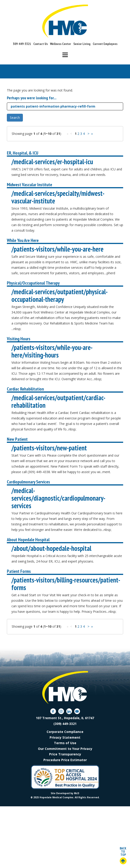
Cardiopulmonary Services (28, 482)
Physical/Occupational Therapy (33, 283)
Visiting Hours (19, 339)
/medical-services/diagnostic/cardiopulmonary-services (58, 498)
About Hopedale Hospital (28, 540)
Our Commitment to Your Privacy (65, 749)
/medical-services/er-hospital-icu (52, 162)
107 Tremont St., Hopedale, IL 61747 (65, 718)
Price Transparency (65, 754)
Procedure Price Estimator (65, 760)
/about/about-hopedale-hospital (51, 548)
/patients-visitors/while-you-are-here (57, 249)
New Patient (17, 439)
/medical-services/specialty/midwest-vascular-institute (58, 197)
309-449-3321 (22, 44)
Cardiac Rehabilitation (25, 389)
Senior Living (82, 44)
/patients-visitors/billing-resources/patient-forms (66, 584)
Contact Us (41, 44)
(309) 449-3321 (65, 724)
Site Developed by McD (65, 793)
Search (15, 118)
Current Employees (105, 44)
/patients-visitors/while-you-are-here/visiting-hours (52, 351)
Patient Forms (19, 571)
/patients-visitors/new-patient (49, 448)
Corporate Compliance (65, 732)
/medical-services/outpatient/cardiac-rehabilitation (58, 401)
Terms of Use (65, 743)
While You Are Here (23, 240)
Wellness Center (61, 44)
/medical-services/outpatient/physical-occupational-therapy (60, 295)
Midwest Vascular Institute (29, 185)
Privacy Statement (65, 737)
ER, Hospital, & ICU (23, 153)
